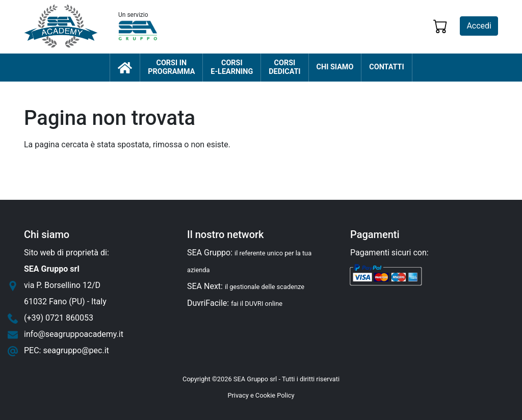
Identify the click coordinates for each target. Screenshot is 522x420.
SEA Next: (246, 286)
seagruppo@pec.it (76, 350)
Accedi (479, 26)
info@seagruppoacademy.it (74, 334)
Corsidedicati (284, 68)
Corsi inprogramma (171, 68)
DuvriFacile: (235, 303)
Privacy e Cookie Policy (261, 395)
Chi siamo (335, 67)
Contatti (386, 67)
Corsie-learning (232, 68)
